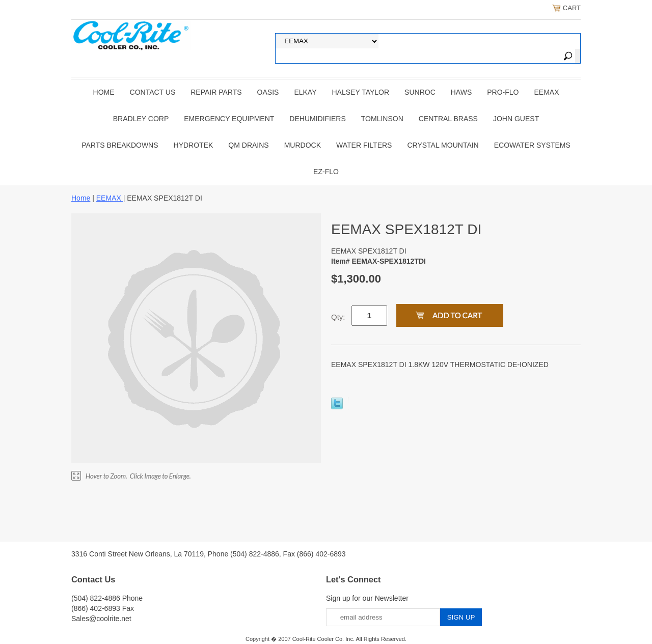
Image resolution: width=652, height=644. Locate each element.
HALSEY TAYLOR (361, 92)
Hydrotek (194, 145)
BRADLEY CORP (141, 119)
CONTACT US (153, 92)
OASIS (268, 92)
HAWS (461, 92)
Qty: (338, 317)
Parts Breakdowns (120, 145)
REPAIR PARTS (216, 92)
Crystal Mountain (443, 145)
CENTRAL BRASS (448, 119)
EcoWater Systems (532, 145)
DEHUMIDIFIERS (317, 119)
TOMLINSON (382, 119)
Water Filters (364, 145)
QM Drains (248, 145)
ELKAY (305, 92)
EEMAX (546, 92)
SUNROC (420, 92)
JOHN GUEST (516, 119)
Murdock (303, 145)
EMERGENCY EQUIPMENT (229, 119)
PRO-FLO (503, 92)
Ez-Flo (326, 172)
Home (104, 92)
